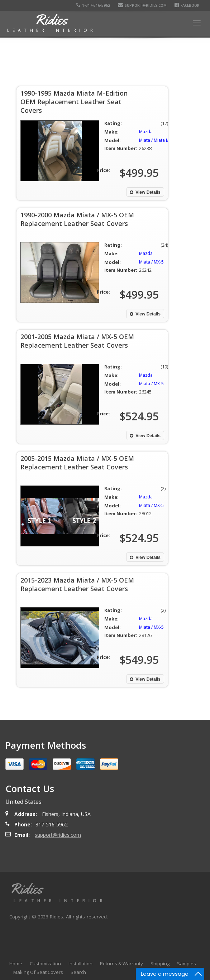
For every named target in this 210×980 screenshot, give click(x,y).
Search (78, 972)
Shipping (160, 964)
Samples (187, 964)
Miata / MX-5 (151, 262)
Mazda (146, 132)
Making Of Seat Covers (38, 972)
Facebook (187, 5)
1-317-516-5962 (93, 5)
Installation (80, 964)
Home (16, 964)
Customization (45, 964)
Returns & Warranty (121, 964)
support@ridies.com (142, 5)
